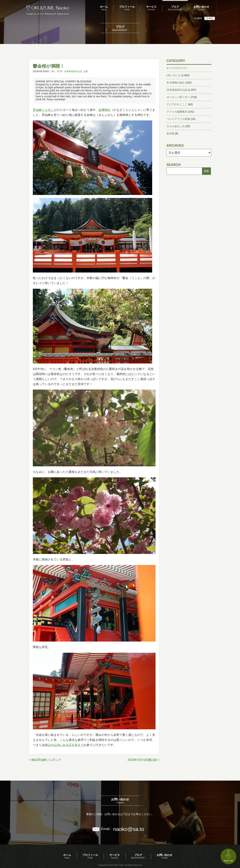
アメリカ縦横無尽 (177, 112)
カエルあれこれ (176, 126)
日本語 (210, 18)
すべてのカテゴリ (177, 68)
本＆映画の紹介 (176, 83)
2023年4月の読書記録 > (143, 760)
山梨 (86, 71)
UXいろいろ (174, 75)
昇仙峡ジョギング (45, 110)
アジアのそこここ (177, 104)
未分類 (170, 133)
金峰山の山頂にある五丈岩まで (63, 745)
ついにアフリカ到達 (178, 119)
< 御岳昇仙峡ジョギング (45, 760)
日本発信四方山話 (73, 71)
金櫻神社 (104, 110)
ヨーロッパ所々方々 (178, 97)
